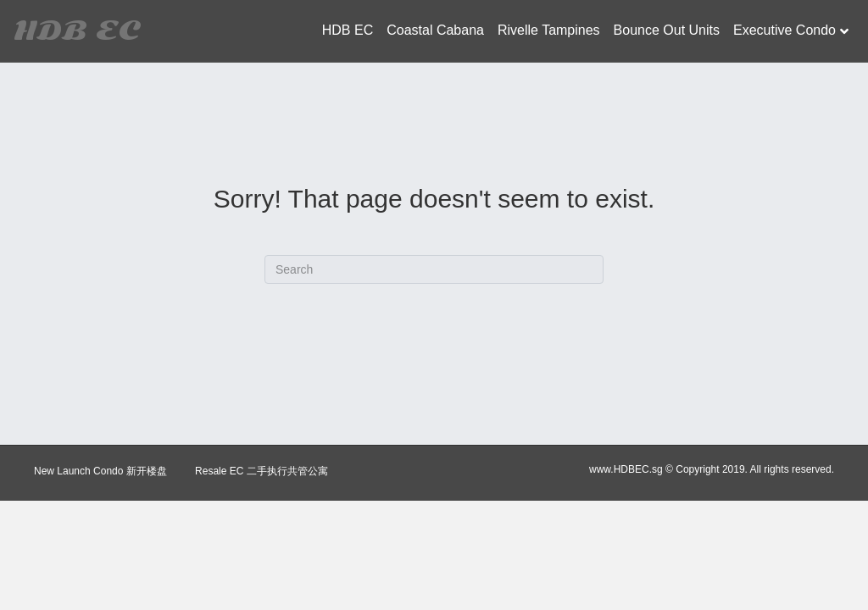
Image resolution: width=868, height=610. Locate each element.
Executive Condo (785, 30)
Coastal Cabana (435, 30)
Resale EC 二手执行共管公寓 (262, 471)
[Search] (434, 269)
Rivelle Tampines (549, 30)
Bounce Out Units (667, 30)
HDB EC (348, 30)
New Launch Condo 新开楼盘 (100, 471)
